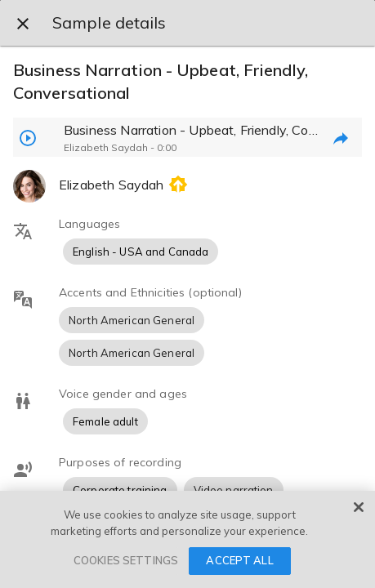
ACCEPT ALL (239, 560)
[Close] (359, 507)
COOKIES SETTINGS (126, 560)
